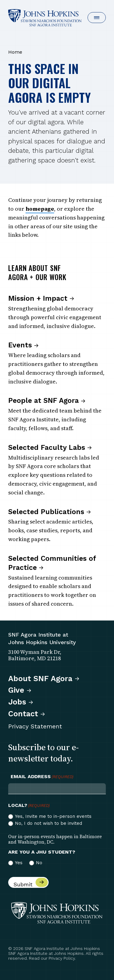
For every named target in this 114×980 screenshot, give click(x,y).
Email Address (42, 777)
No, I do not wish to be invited (48, 823)
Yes (19, 863)
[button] (97, 18)
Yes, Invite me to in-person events (53, 816)
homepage (40, 209)
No (39, 863)
